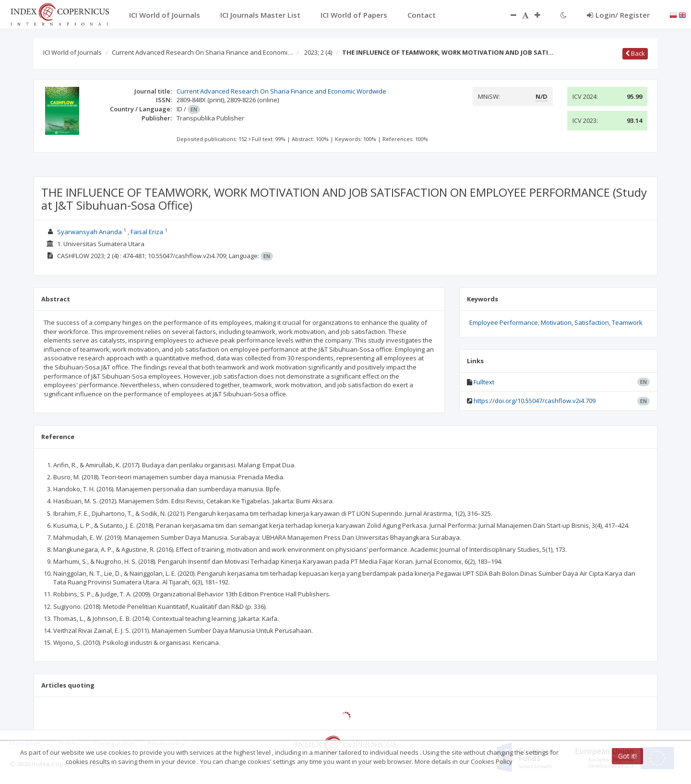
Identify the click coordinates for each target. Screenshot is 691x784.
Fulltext (484, 382)
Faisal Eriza (147, 232)
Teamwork (627, 322)
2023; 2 (318, 52)
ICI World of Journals (72, 52)
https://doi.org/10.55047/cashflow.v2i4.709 (535, 401)
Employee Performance (504, 322)
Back (635, 53)
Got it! (627, 756)
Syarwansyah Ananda (89, 232)
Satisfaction (592, 322)
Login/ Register (618, 15)
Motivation (556, 322)
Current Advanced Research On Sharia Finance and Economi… (202, 52)
